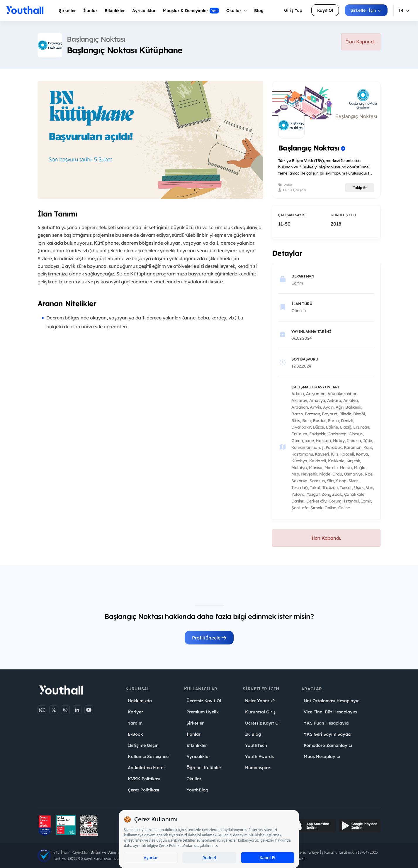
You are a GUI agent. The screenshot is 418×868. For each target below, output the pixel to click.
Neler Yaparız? (260, 701)
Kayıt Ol (325, 10)
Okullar (237, 11)
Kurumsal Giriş (260, 712)
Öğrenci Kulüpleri (204, 768)
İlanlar (90, 11)
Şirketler (67, 11)
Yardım (135, 723)
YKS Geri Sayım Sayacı (328, 734)
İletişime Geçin (143, 745)
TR (404, 10)
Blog (259, 11)
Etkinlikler (115, 11)
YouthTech (256, 745)
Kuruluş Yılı (344, 215)
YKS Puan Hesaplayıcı (327, 723)
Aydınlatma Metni (146, 768)
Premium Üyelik (203, 712)
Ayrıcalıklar (198, 757)
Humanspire (258, 768)
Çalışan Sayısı (293, 215)
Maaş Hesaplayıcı (322, 757)
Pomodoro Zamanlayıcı (328, 745)
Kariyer (135, 712)
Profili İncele (209, 638)
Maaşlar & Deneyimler (191, 11)
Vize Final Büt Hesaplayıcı (331, 712)
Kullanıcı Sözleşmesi (149, 757)
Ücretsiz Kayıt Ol (204, 701)
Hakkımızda (140, 701)
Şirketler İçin (366, 10)
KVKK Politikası (144, 779)
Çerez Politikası (143, 790)
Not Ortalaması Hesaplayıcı (332, 701)
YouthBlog (197, 790)
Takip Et (360, 188)
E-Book (135, 734)
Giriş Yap (293, 10)
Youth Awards (259, 757)
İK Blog (253, 734)
